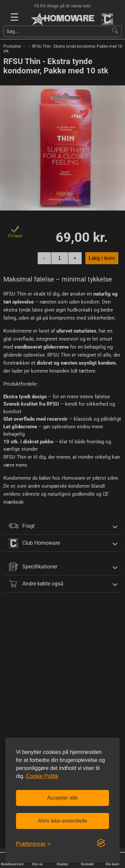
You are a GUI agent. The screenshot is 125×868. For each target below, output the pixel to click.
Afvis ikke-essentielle (62, 821)
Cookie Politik (42, 776)
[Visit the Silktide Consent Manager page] (101, 843)
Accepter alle (62, 798)
